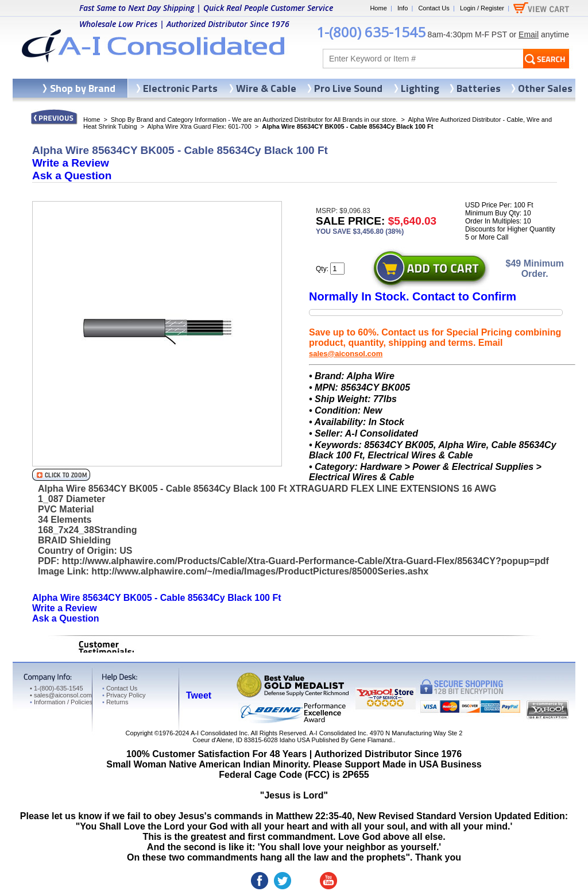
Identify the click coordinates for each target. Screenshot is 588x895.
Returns (115, 702)
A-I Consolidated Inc (219, 733)
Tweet (199, 695)
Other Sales (545, 88)
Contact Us (434, 8)
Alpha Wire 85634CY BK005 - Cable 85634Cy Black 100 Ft (157, 598)
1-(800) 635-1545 (371, 32)
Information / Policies (61, 702)
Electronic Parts (180, 88)
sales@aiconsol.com (346, 354)
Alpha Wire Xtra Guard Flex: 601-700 (200, 126)
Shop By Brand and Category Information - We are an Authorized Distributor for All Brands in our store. (254, 119)
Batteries (479, 88)
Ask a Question (72, 175)
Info (403, 8)
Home (378, 8)
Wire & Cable (266, 88)
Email (529, 34)
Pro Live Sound (348, 88)
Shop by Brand (83, 88)
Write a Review (71, 163)
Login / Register (482, 8)
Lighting (420, 88)
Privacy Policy (124, 695)
